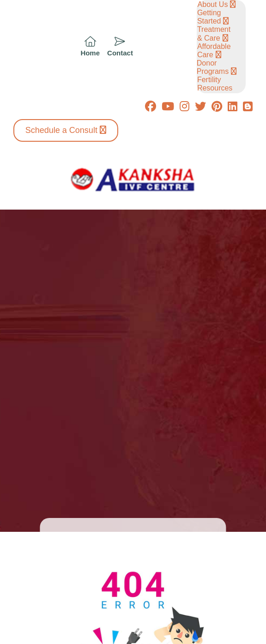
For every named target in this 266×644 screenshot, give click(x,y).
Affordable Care (214, 51)
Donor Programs (213, 67)
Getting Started (209, 17)
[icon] (90, 47)
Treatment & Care (214, 33)
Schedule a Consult (61, 130)
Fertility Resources (215, 84)
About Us (213, 4)
